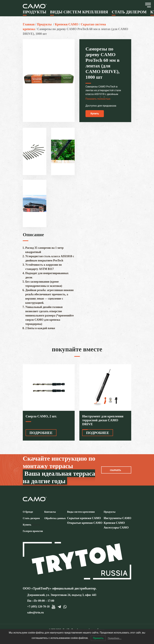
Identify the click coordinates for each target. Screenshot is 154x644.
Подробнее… (115, 638)
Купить (95, 114)
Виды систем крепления (79, 12)
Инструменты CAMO (117, 518)
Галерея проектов (33, 531)
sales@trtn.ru (35, 612)
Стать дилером (129, 12)
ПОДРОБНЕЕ (41, 433)
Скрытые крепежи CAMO (84, 518)
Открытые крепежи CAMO (85, 523)
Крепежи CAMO (67, 24)
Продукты (35, 12)
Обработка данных (55, 518)
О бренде (28, 512)
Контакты (50, 512)
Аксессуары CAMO (116, 528)
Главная (29, 24)
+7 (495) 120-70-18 (38, 607)
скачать (115, 470)
